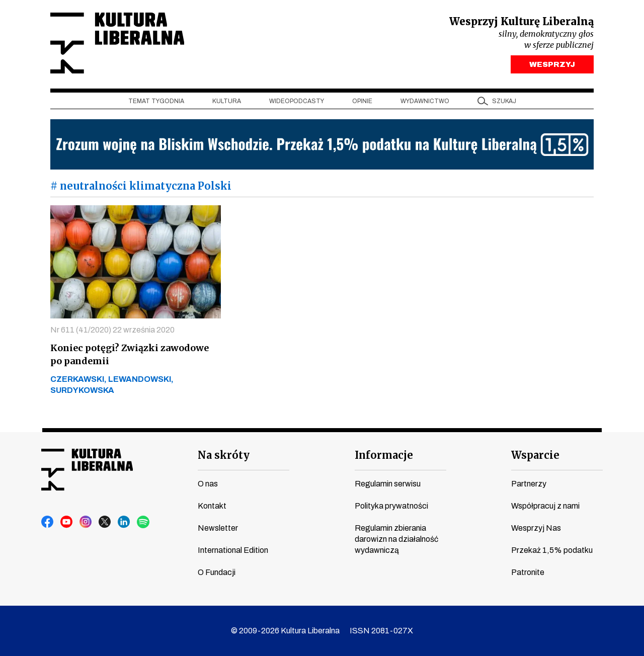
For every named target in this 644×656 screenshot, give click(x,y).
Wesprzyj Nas (536, 528)
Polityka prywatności (391, 506)
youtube (67, 522)
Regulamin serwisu (388, 484)
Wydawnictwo (425, 101)
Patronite (528, 572)
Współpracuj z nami (545, 506)
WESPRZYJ (552, 64)
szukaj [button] (504, 101)
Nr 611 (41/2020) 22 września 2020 (112, 330)
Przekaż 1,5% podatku (552, 550)
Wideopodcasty (297, 101)
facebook (48, 522)
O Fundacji (217, 572)
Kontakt (212, 506)
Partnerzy (529, 484)
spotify (143, 522)
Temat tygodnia (156, 101)
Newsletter (218, 528)
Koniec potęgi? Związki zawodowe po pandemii (130, 354)
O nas (208, 484)
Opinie (362, 101)
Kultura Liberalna (117, 43)
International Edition (233, 550)
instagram (86, 522)
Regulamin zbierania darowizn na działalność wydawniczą (396, 539)
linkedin (124, 522)
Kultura (227, 101)
